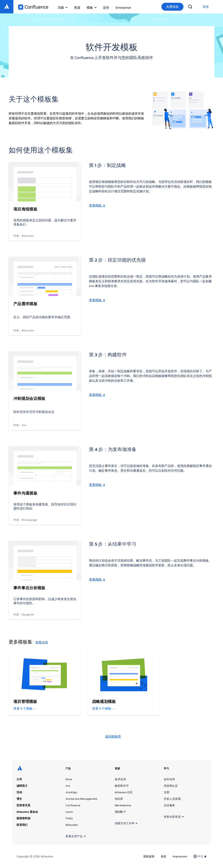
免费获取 (172, 7)
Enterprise (123, 7)
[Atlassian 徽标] (7, 7)
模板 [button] (92, 7)
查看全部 (42, 642)
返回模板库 (113, 736)
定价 (106, 7)
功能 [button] (63, 7)
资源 (77, 7)
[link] (206, 7)
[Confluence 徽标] (33, 7)
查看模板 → (97, 205)
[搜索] (190, 7)
